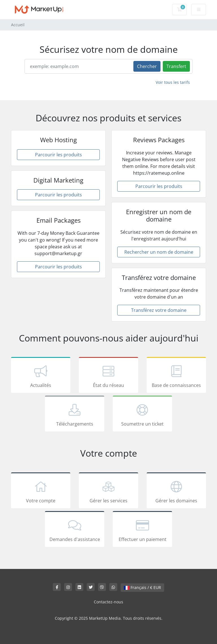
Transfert (176, 66)
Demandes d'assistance (75, 530)
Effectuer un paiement (142, 530)
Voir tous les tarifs (173, 82)
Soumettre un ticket (142, 415)
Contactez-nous (108, 602)
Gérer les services (108, 491)
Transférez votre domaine (159, 310)
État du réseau (108, 376)
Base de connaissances (176, 376)
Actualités (41, 376)
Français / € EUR (142, 587)
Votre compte (41, 491)
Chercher (147, 66)
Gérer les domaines (176, 491)
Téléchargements (75, 415)
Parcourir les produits (58, 155)
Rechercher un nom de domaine (159, 252)
